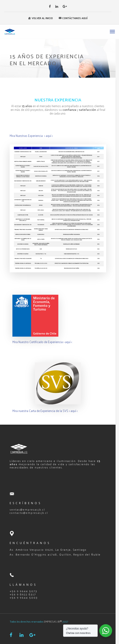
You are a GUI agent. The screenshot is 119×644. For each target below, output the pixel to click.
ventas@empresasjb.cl (27, 509)
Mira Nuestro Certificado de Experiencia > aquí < (42, 342)
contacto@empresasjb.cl (29, 513)
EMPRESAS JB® (53, 621)
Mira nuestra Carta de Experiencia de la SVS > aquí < (45, 411)
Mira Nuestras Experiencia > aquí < (31, 136)
